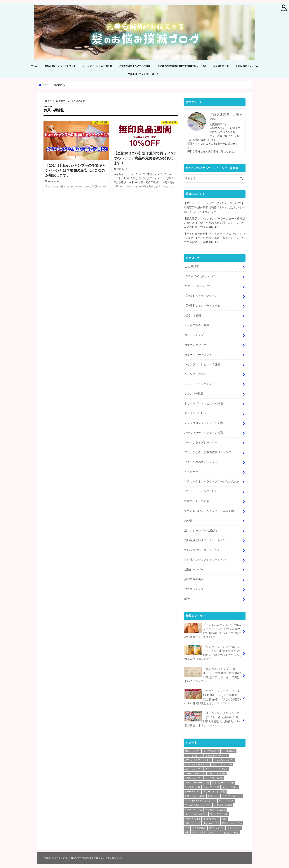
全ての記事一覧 (221, 66)
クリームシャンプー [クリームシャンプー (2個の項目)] (195, 772)
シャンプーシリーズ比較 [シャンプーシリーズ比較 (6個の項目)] (197, 781)
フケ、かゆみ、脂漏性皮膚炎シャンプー (209, 451)
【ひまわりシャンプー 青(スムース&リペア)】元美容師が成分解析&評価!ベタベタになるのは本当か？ (213, 651)
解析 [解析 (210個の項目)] (187, 831)
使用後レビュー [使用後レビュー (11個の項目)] (211, 817)
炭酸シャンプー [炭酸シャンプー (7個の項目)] (211, 822)
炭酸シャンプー (194, 568)
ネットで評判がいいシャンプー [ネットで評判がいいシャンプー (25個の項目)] (200, 799)
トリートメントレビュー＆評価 (204, 403)
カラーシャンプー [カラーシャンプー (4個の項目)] (194, 767)
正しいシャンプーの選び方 (201, 529)
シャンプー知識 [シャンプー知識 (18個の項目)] (211, 785)
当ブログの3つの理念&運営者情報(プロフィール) (182, 66)
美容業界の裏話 (194, 578)
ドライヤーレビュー (197, 412)
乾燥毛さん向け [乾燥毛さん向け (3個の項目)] (192, 817)
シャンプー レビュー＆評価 (97, 66)
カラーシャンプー (195, 334)
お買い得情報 (193, 315)
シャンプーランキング (198, 383)
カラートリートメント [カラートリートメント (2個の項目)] (217, 767)
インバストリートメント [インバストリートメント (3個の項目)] (197, 763)
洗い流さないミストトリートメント (206, 558)
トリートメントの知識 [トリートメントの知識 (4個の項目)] (214, 790)
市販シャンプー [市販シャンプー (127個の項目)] (192, 822)
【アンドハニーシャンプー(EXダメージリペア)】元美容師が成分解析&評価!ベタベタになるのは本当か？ (214, 207)
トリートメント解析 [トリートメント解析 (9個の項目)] (195, 794)
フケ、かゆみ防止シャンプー (202, 461)
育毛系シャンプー (195, 588)
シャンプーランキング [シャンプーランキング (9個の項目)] (223, 781)
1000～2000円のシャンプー (201, 276)
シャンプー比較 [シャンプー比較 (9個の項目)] (192, 785)
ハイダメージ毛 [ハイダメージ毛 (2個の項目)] (227, 799)
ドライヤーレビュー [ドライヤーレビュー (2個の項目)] (232, 794)
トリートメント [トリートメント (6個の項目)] (192, 790)
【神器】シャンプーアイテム (202, 305)
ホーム (34, 66)
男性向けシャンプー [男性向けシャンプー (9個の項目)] (232, 822)
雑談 (187, 597)
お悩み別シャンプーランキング (60, 66)
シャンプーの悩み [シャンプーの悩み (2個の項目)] (214, 776)
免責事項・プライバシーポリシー (144, 74)
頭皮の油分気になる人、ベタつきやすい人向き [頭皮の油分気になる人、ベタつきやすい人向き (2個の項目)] (215, 831)
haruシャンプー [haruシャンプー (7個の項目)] (192, 749)
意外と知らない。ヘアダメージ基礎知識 (209, 510)
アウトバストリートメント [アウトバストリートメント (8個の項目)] (198, 758)
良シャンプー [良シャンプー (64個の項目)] (234, 826)
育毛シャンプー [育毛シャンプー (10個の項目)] (217, 826)
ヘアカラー (191, 471)
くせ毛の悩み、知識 (197, 325)
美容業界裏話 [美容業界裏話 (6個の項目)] (199, 826)
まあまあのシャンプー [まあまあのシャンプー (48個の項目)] (217, 754)
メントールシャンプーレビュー (204, 490)
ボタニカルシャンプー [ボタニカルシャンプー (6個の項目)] (196, 812)
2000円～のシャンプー (198, 286)
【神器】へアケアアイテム (201, 296)
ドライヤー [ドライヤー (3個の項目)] (213, 794)
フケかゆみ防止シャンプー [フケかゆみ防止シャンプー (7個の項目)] (198, 803)
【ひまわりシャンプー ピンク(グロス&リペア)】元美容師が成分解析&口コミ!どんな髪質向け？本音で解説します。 (213, 695)
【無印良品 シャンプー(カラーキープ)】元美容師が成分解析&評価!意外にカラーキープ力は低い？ (213, 673)
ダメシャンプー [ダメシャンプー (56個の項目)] (230, 785)
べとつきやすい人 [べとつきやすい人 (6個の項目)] (194, 754)
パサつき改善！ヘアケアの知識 (135, 66)
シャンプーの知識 (195, 373)
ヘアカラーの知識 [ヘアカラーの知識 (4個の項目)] (223, 803)
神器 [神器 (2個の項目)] (187, 826)
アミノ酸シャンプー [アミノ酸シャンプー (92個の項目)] (224, 758)
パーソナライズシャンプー (201, 442)
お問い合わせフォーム (247, 66)
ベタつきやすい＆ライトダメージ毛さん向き (212, 481)
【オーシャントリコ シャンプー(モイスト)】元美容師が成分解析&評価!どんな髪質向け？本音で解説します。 (213, 718)
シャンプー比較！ (195, 393)
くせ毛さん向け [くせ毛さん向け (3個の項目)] (211, 749)
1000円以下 (191, 266)
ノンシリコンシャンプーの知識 (204, 422)
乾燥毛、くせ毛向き (197, 500)
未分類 (188, 519)
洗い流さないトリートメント (202, 549)
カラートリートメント (198, 354)
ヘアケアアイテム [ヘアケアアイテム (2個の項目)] (194, 808)
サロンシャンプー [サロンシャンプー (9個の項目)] (194, 776)
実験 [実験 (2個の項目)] (224, 817)
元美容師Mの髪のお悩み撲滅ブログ (82, 856)
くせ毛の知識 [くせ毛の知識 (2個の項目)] (229, 749)
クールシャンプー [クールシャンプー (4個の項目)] (217, 772)
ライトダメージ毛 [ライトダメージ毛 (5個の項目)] (219, 812)
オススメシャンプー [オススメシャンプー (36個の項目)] (222, 763)
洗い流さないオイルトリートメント (206, 539)
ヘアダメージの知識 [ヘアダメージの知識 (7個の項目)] (215, 808)
